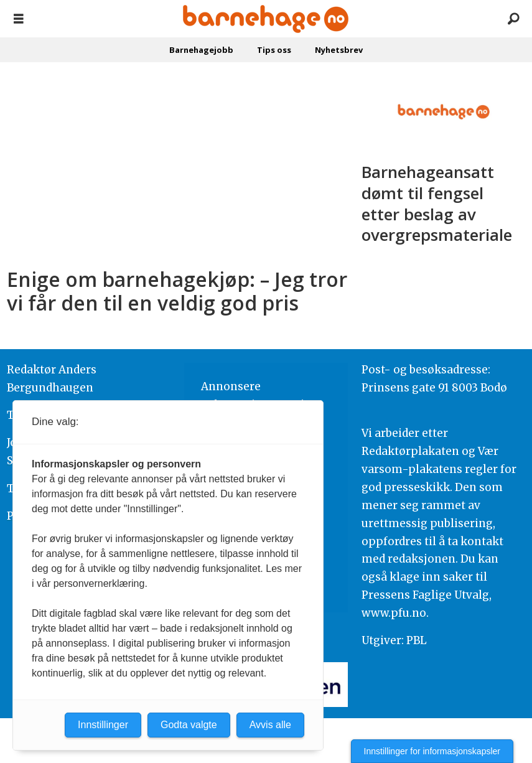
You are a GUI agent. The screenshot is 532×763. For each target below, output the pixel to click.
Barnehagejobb (201, 50)
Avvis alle (270, 725)
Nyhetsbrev (339, 50)
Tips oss (274, 50)
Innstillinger (103, 725)
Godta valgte (189, 725)
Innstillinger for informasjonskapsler (432, 751)
